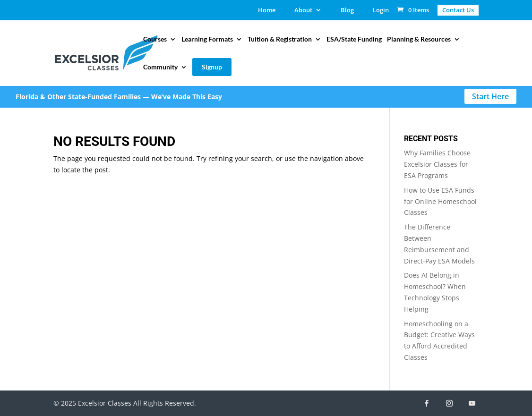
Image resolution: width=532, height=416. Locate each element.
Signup (212, 67)
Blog (347, 11)
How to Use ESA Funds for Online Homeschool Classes (440, 201)
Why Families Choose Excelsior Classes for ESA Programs (437, 164)
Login (381, 11)
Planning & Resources (419, 39)
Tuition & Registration (280, 39)
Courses (155, 39)
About (303, 11)
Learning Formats (207, 39)
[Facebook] (427, 403)
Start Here (490, 96)
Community (160, 67)
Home (267, 11)
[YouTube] (472, 403)
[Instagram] (449, 403)
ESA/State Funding (354, 39)
